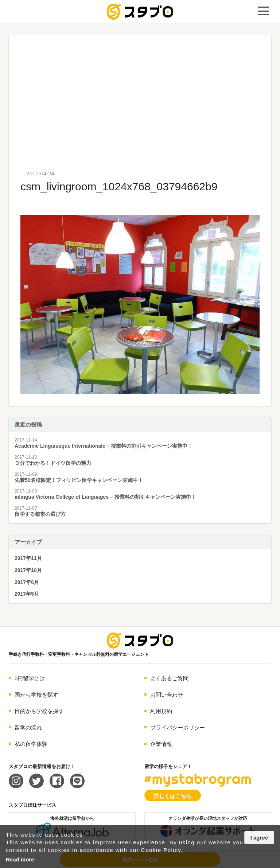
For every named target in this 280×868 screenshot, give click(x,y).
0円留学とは (30, 678)
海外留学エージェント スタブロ (140, 641)
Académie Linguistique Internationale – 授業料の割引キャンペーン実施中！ (104, 446)
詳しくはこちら (173, 796)
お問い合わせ (167, 695)
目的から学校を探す (39, 711)
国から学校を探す (36, 695)
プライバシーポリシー (178, 727)
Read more (20, 859)
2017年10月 (28, 570)
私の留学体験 (31, 744)
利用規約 (161, 711)
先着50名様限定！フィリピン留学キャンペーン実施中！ (79, 480)
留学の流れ (28, 727)
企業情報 (161, 744)
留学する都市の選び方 (40, 514)
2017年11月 (28, 558)
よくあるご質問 (169, 678)
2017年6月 (27, 582)
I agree (259, 838)
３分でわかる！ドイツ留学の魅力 (53, 463)
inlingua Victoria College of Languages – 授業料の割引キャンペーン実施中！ (105, 497)
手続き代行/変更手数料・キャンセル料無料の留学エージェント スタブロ (140, 12)
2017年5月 (27, 594)
